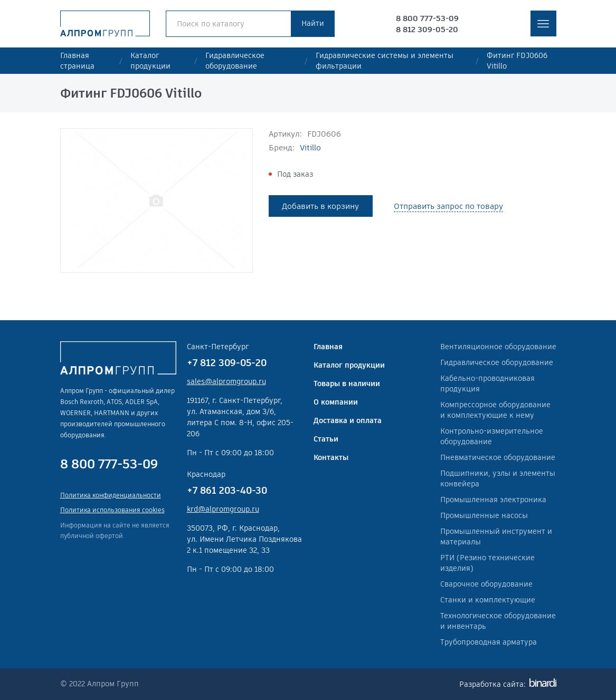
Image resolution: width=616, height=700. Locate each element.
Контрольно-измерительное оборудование (492, 436)
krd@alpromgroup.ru (223, 509)
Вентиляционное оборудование (498, 347)
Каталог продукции (150, 61)
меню (543, 23)
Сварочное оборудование (486, 584)
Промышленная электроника (493, 500)
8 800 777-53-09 (427, 18)
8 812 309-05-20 (427, 29)
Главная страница (77, 61)
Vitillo (310, 147)
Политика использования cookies (112, 510)
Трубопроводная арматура (489, 642)
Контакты (331, 457)
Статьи (326, 439)
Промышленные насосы (484, 515)
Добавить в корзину (320, 206)
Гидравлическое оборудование (235, 61)
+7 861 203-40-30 (227, 490)
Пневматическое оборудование (498, 457)
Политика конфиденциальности (111, 495)
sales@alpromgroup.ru (226, 381)
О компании (336, 402)
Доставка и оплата (348, 420)
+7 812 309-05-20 (227, 363)
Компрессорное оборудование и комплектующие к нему (495, 410)
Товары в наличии (347, 383)
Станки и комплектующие (488, 600)
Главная (328, 347)
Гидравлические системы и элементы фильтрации (385, 61)
